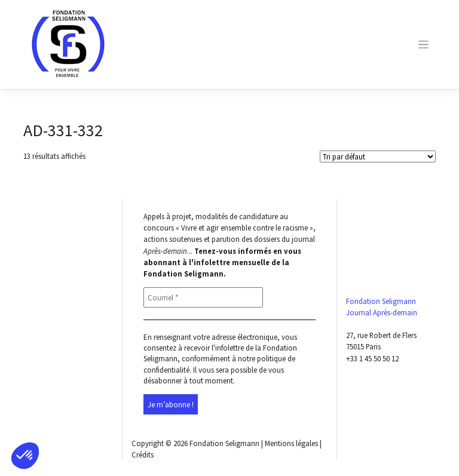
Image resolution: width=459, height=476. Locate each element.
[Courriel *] (203, 297)
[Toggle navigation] (424, 44)
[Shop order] (378, 156)
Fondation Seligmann (224, 443)
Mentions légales (291, 443)
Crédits (143, 454)
